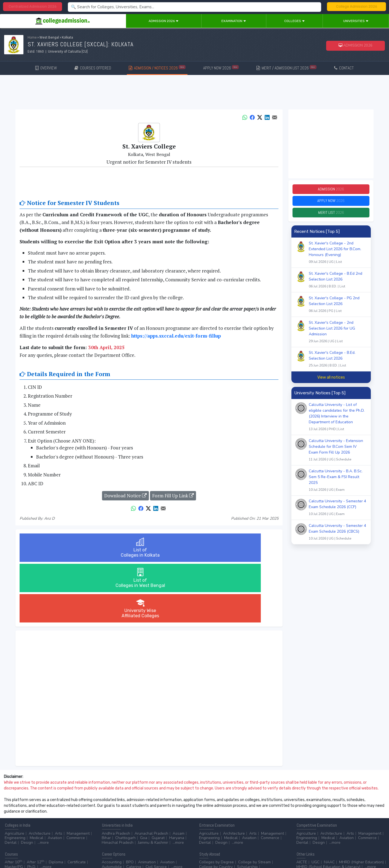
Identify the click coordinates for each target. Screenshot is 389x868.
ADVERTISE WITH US (95, 822)
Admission (331, 190)
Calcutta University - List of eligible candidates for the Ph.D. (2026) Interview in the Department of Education (338, 422)
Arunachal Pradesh (151, 773)
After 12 (36, 801)
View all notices (331, 382)
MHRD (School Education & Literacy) (328, 806)
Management (78, 773)
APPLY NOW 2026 (221, 68)
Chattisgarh (125, 777)
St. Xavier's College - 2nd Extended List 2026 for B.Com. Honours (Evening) (338, 258)
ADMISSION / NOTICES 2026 (157, 68)
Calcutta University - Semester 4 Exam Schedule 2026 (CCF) (338, 513)
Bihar (106, 777)
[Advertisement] (195, 93)
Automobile (112, 806)
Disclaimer (44, 822)
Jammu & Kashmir (153, 782)
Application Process (216, 811)
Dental (11, 782)
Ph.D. (32, 806)
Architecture (40, 773)
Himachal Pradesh (118, 782)
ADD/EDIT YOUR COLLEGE (133, 822)
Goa (144, 777)
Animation (147, 801)
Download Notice (125, 496)
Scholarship (247, 806)
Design (27, 782)
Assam (179, 773)
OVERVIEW (46, 68)
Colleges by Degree (216, 801)
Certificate (77, 801)
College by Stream (254, 801)
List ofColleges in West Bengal (149, 548)
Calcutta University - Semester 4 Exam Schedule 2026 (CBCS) (338, 537)
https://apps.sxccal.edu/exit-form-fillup (176, 336)
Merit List (331, 216)
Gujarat (158, 777)
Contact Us (24, 822)
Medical (37, 777)
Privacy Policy (66, 822)
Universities (356, 21)
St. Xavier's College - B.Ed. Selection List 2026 (338, 364)
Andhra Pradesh (116, 773)
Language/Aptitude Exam (260, 811)
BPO (130, 801)
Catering (134, 806)
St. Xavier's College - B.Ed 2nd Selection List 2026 (338, 285)
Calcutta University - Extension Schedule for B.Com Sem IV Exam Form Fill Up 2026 (338, 455)
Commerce (76, 777)
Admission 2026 (164, 21)
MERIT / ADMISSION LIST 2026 (286, 68)
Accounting (112, 801)
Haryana (177, 777)
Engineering (15, 777)
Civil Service (156, 806)
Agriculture (14, 773)
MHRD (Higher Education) (361, 801)
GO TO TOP (376, 822)
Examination (234, 21)
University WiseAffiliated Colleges (235, 548)
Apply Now (331, 203)
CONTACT (344, 68)
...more (43, 782)
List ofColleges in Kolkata (63, 548)
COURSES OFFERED (93, 68)
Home (32, 37)
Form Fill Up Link (173, 496)
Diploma (56, 801)
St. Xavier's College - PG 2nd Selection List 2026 (338, 309)
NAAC (329, 801)
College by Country (216, 806)
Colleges (295, 21)
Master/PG (14, 806)
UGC (316, 801)
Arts (59, 773)
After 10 (14, 801)
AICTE (302, 801)
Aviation (55, 777)
